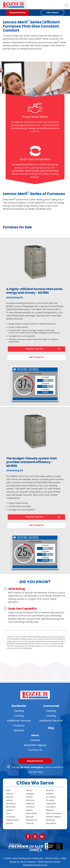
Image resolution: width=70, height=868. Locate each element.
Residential (19, 706)
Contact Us (35, 750)
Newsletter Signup (35, 745)
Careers (35, 740)
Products (19, 726)
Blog (51, 728)
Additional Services (19, 721)
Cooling (19, 716)
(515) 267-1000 (35, 772)
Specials (19, 730)
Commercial (51, 706)
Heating (19, 711)
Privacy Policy (52, 858)
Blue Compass (28, 862)
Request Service (35, 761)
